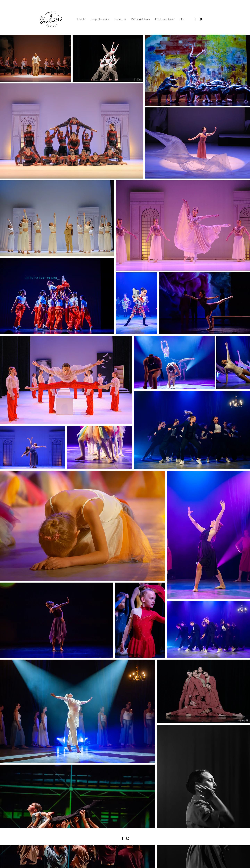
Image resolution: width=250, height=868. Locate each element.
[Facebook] (195, 19)
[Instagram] (200, 19)
